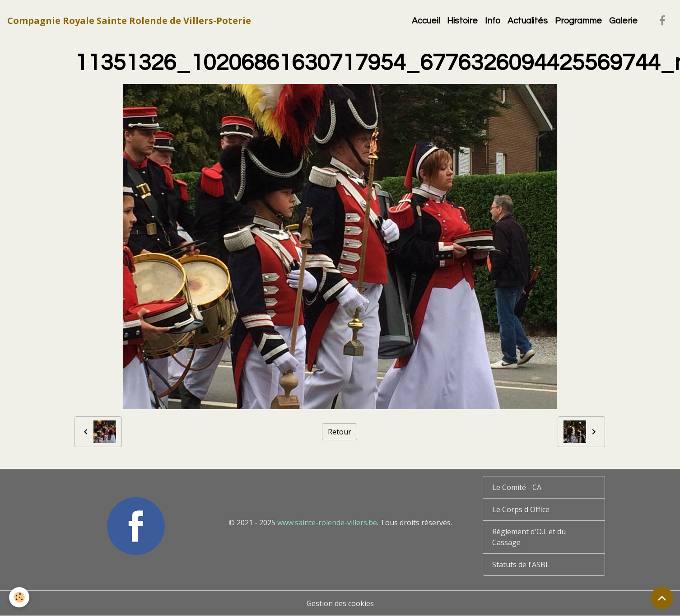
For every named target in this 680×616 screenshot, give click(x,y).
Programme (578, 21)
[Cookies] (19, 597)
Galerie (623, 21)
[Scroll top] (662, 598)
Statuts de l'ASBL (521, 565)
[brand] (129, 21)
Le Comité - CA (517, 487)
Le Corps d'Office (521, 509)
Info (493, 21)
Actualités (528, 21)
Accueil (426, 21)
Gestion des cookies (340, 603)
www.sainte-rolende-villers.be (327, 523)
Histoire (462, 21)
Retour (340, 432)
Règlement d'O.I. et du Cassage (529, 537)
